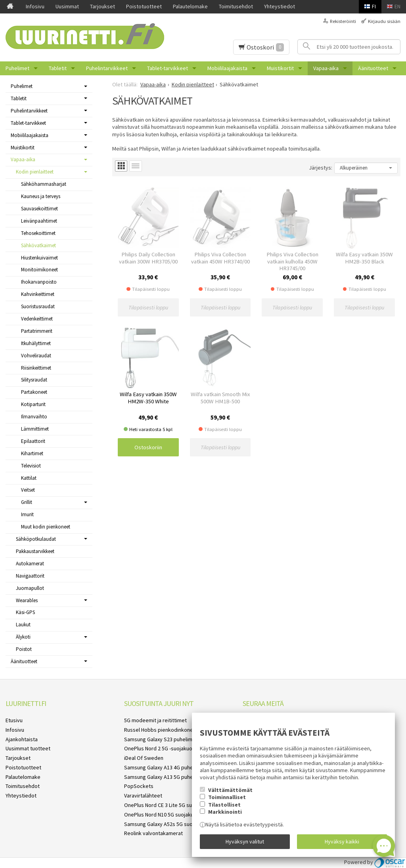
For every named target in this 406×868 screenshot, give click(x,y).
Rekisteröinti (343, 21)
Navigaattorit (30, 576)
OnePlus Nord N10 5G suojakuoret (164, 815)
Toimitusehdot (236, 6)
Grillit (27, 502)
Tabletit (58, 68)
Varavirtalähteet (143, 796)
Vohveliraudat (36, 356)
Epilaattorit (33, 441)
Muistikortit (280, 68)
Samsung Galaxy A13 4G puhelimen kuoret (173, 767)
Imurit (27, 514)
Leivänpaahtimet (39, 221)
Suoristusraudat (38, 306)
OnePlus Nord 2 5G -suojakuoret (162, 748)
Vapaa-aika (326, 68)
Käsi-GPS (25, 612)
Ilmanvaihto (34, 417)
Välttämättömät (230, 790)
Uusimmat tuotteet (28, 748)
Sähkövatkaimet (38, 245)
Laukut (23, 625)
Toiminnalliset (227, 797)
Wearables (27, 600)
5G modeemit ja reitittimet (155, 720)
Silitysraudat (34, 380)
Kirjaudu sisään (384, 21)
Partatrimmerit (37, 331)
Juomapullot (30, 588)
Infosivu (35, 6)
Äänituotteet (373, 68)
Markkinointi (225, 812)
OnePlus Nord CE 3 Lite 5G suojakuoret (169, 805)
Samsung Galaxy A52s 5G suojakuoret (168, 824)
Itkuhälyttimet (36, 343)
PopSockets (139, 786)
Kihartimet (32, 453)
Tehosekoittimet (38, 233)
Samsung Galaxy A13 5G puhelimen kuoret (173, 777)
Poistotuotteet (144, 6)
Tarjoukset (102, 6)
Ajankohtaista (22, 739)
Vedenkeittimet (37, 319)
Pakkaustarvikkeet (35, 551)
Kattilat (29, 478)
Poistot (24, 649)
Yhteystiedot (280, 6)
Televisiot (31, 466)
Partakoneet (34, 392)
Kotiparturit (33, 404)
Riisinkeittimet (36, 368)
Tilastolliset (224, 805)
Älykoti (23, 637)
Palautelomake (190, 6)
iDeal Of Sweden (144, 758)
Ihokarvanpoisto (39, 282)
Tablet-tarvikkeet (168, 68)
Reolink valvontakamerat (153, 833)
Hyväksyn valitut (245, 841)
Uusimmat (67, 6)
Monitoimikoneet (39, 270)
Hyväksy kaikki (342, 841)
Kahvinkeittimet (38, 294)
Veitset (28, 490)
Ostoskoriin (148, 447)
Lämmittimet (35, 429)
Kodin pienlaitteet (35, 172)
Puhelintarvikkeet (107, 68)
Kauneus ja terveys (41, 196)
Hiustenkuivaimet (39, 258)
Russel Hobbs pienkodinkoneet (161, 730)
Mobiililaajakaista (227, 68)
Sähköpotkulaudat (36, 539)
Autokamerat (30, 564)
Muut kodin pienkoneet (46, 527)
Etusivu (14, 720)
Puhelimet (17, 68)
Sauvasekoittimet (39, 209)
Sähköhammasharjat (44, 184)
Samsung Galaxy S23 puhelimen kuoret (170, 739)
